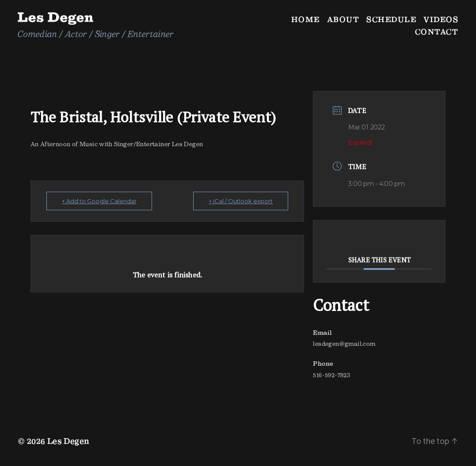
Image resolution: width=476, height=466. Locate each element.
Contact (437, 32)
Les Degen (69, 441)
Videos (441, 19)
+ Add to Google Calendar (99, 201)
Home (306, 19)
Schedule (391, 19)
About (343, 19)
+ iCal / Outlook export (241, 201)
